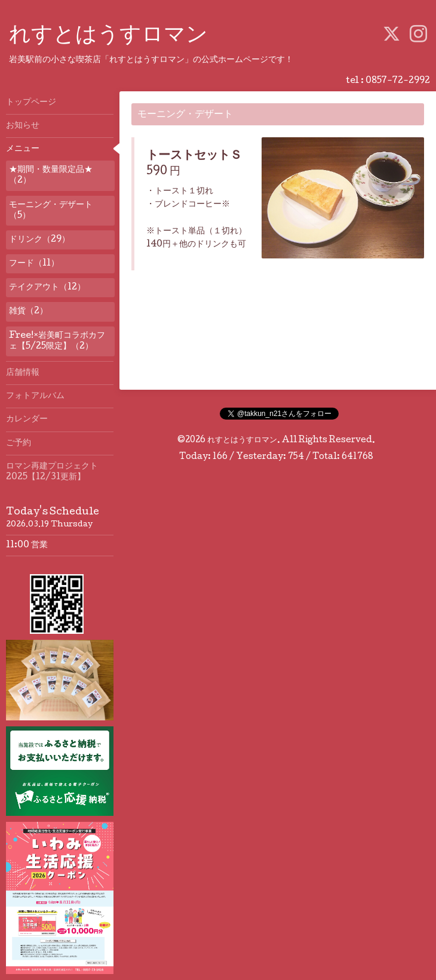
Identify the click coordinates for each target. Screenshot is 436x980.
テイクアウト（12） (47, 288)
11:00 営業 (27, 546)
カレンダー (27, 420)
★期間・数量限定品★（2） (51, 175)
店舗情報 (23, 373)
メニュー (23, 149)
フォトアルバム (35, 396)
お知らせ (23, 126)
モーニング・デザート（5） (51, 211)
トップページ (31, 103)
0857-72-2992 (398, 81)
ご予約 (19, 443)
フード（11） (34, 264)
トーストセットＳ (194, 156)
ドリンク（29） (39, 240)
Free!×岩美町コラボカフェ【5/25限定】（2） (57, 341)
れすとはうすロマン (108, 36)
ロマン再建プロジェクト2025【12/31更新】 (52, 472)
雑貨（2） (28, 312)
